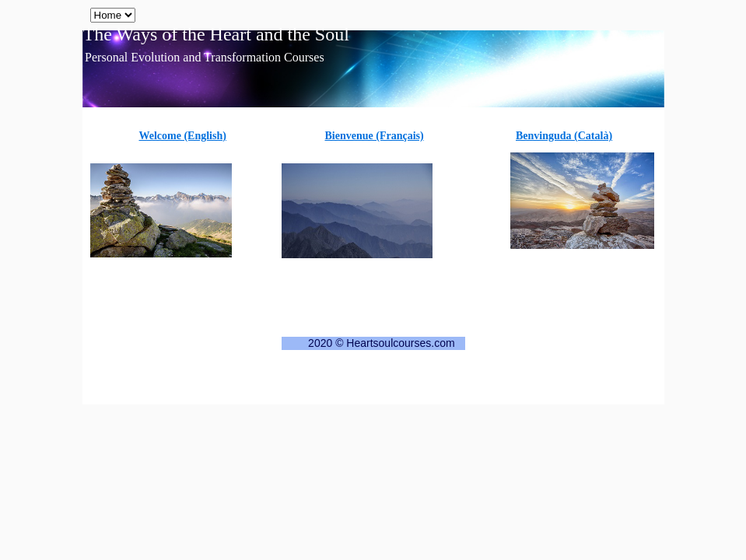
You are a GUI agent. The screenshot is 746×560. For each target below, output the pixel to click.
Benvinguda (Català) (564, 136)
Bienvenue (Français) (375, 136)
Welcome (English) (183, 136)
